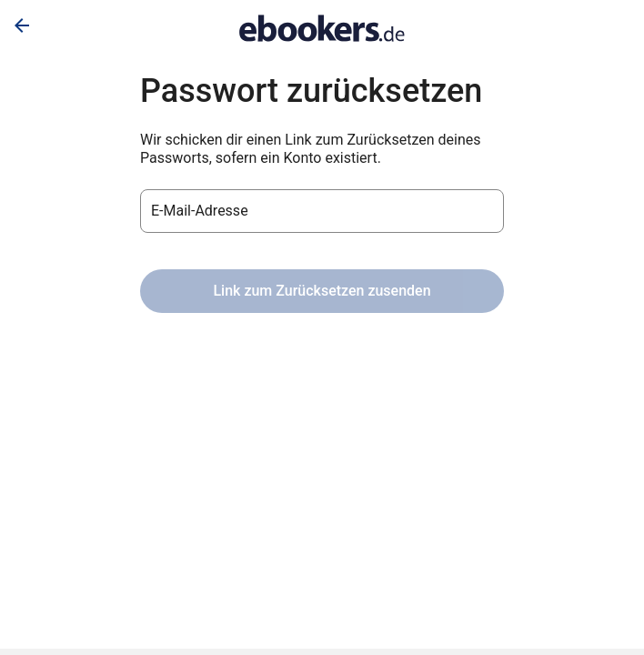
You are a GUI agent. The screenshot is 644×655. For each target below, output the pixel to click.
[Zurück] (22, 25)
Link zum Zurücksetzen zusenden (322, 291)
